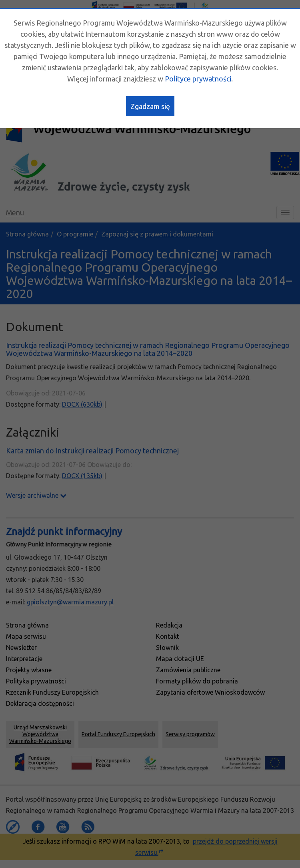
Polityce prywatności (198, 79)
